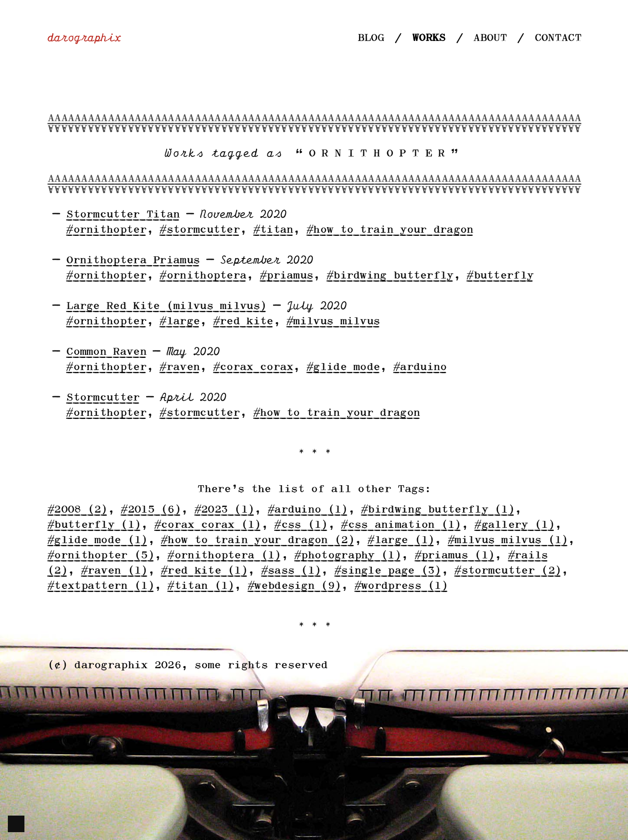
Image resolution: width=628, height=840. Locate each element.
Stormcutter (102, 398)
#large (179, 321)
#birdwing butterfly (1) (437, 510)
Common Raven (106, 352)
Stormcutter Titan (123, 215)
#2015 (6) (150, 510)
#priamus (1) (454, 556)
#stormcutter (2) (507, 571)
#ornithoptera (203, 276)
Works (428, 38)
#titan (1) (200, 586)
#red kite (243, 321)
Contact (558, 38)
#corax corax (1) (207, 525)
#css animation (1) (401, 525)
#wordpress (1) (401, 586)
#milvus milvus (333, 321)
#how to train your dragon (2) (257, 540)
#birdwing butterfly (390, 276)
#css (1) (300, 525)
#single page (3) (387, 571)
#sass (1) (291, 571)
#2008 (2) (77, 510)
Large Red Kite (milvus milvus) (166, 306)
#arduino (420, 367)
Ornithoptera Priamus (133, 260)
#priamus (286, 276)
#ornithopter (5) (101, 556)
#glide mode (343, 367)
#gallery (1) (514, 525)
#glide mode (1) (97, 540)
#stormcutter (199, 230)
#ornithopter (106, 230)
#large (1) (401, 540)
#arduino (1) (307, 510)
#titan (273, 230)
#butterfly (500, 276)
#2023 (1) (224, 510)
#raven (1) (114, 571)
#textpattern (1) (101, 586)
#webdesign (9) (294, 586)
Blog (370, 38)
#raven (179, 367)
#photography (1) (347, 556)
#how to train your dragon (390, 230)
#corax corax (253, 367)
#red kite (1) (204, 571)
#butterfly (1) (94, 525)
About (490, 38)
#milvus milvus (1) (507, 540)
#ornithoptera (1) (224, 556)
